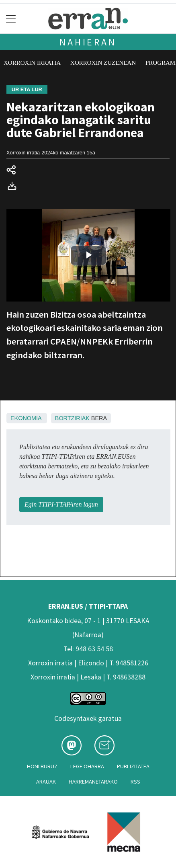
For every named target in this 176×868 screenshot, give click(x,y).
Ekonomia (26, 418)
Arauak (46, 782)
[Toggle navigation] (11, 19)
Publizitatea (133, 766)
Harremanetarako (93, 782)
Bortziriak (72, 418)
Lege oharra (87, 766)
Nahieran (88, 42)
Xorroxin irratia (32, 63)
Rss (135, 782)
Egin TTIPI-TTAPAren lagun (61, 504)
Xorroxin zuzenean (103, 63)
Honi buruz (42, 766)
